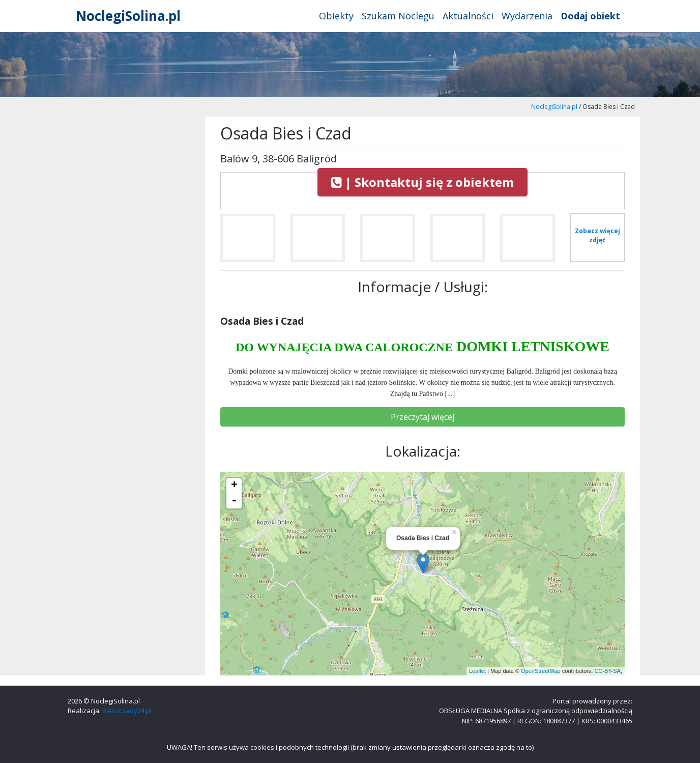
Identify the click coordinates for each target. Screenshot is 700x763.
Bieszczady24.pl (127, 711)
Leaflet (477, 671)
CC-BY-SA (607, 671)
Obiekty (336, 16)
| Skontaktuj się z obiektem (422, 182)
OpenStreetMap (541, 671)
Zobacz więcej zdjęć (597, 235)
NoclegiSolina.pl (128, 16)
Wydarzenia (527, 16)
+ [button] (234, 486)
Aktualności (468, 16)
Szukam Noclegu (398, 16)
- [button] (234, 501)
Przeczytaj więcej (422, 417)
